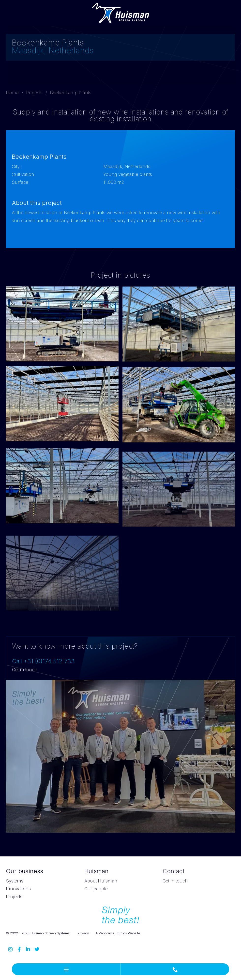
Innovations (18, 889)
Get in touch (25, 670)
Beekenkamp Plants (71, 93)
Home (12, 93)
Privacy (83, 933)
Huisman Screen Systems (121, 13)
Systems (15, 881)
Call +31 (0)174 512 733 (43, 661)
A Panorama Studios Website (118, 933)
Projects (34, 93)
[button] (66, 969)
